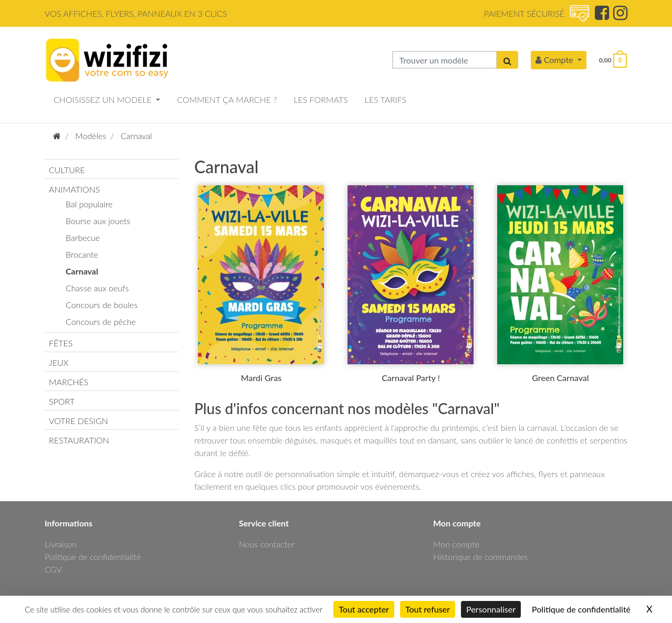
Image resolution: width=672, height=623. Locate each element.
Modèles (91, 136)
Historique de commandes (480, 557)
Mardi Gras (261, 378)
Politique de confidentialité (93, 557)
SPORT (62, 401)
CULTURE (67, 170)
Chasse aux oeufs (97, 288)
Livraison (61, 544)
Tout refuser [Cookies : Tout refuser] (428, 609)
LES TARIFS (386, 99)
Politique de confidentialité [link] (581, 609)
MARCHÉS (69, 382)
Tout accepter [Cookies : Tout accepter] (364, 609)
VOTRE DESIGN (78, 421)
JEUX (59, 362)
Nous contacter (267, 544)
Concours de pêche (101, 321)
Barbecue (83, 237)
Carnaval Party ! (411, 378)
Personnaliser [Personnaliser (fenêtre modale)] (491, 609)
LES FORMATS (321, 99)
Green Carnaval (560, 378)
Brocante (82, 254)
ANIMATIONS (74, 189)
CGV (53, 569)
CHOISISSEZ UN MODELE (104, 99)
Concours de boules (102, 305)
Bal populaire (89, 204)
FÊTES (61, 343)
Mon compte (456, 544)
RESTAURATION (79, 440)
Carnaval (136, 136)
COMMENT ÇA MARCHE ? (227, 99)
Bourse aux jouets (98, 221)
